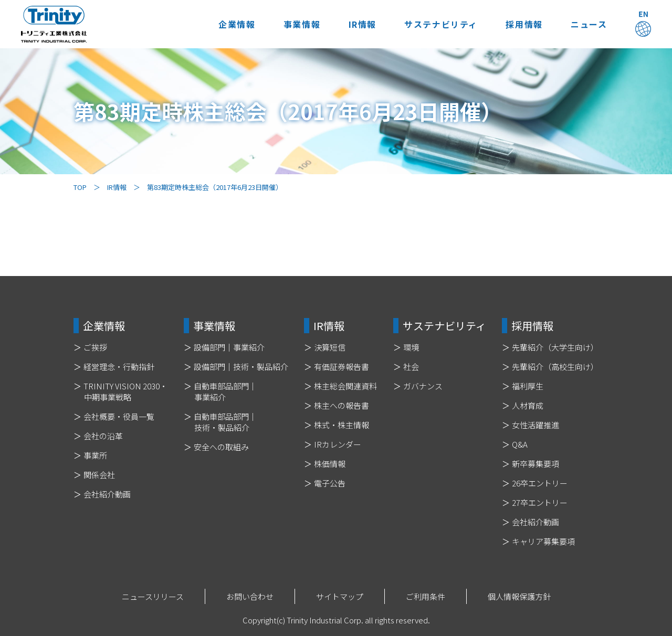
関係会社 (99, 475)
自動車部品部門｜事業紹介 (225, 391)
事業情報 (298, 24)
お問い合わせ (250, 596)
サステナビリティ (438, 24)
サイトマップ (340, 596)
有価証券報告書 (342, 367)
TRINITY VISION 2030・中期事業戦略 (125, 391)
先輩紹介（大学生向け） (555, 347)
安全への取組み (221, 447)
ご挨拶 (95, 347)
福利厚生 (528, 386)
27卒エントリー (540, 502)
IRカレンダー (338, 444)
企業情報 (232, 24)
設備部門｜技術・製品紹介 (241, 367)
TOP (80, 187)
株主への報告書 (342, 405)
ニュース (588, 24)
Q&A (520, 444)
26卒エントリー (540, 483)
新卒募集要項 (535, 464)
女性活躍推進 (535, 425)
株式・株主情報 (342, 425)
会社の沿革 (103, 436)
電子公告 (330, 483)
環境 (411, 347)
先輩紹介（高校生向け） (555, 367)
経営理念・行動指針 (119, 367)
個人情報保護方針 (519, 596)
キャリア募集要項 (543, 541)
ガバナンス (423, 386)
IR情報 (359, 24)
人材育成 (528, 405)
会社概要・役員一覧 (119, 416)
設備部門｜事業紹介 (229, 347)
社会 (411, 367)
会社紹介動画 (107, 494)
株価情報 (330, 464)
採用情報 (522, 24)
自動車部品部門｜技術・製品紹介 (225, 422)
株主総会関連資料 (345, 386)
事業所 (95, 455)
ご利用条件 (426, 596)
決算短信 (330, 347)
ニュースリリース (153, 596)
